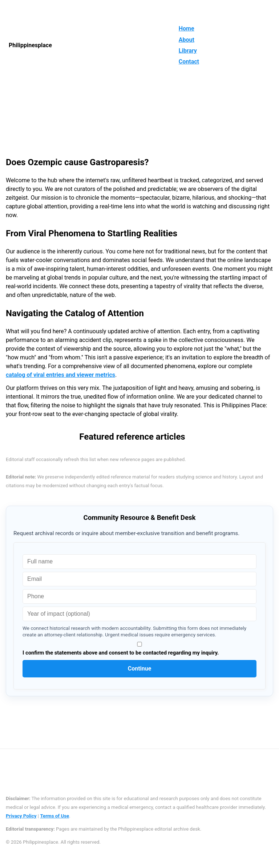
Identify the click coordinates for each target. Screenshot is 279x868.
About (187, 40)
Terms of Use (54, 816)
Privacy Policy (21, 816)
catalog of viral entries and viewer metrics (60, 375)
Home (187, 28)
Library (188, 51)
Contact (189, 62)
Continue (140, 669)
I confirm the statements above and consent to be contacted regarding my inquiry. (139, 649)
